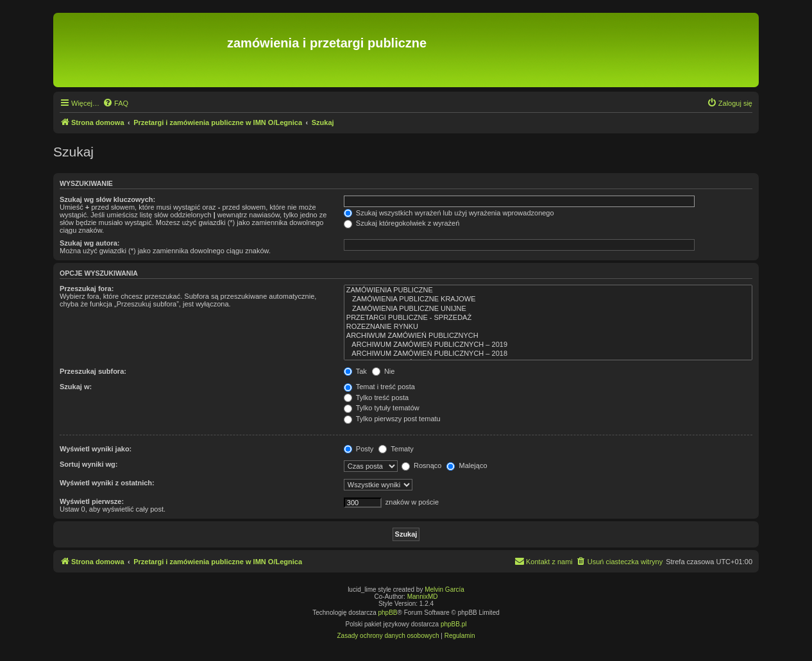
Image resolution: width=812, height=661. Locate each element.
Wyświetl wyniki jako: (96, 449)
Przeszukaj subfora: (93, 371)
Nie (384, 371)
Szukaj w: (76, 387)
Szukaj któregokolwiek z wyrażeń (402, 223)
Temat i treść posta (379, 387)
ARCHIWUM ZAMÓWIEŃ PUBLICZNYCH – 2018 (548, 354)
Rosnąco (421, 465)
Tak (355, 371)
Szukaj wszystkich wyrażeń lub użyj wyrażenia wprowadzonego (449, 213)
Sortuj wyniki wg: (89, 464)
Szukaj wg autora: (90, 243)
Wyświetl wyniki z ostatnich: (107, 483)
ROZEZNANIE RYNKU (548, 327)
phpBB (388, 613)
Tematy (396, 449)
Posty (359, 449)
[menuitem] (115, 103)
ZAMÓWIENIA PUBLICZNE (548, 290)
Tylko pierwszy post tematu (392, 419)
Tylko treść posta (376, 397)
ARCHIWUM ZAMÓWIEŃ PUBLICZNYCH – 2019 (548, 345)
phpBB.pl (454, 624)
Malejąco (467, 465)
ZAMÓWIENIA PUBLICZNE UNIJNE (548, 309)
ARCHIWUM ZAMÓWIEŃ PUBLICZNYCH (548, 336)
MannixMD (423, 597)
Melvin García (444, 590)
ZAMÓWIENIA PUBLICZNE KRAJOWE (548, 299)
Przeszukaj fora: (87, 289)
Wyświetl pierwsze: (92, 501)
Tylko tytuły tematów (382, 408)
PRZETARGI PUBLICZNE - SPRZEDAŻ (548, 318)
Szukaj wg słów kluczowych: (107, 199)
